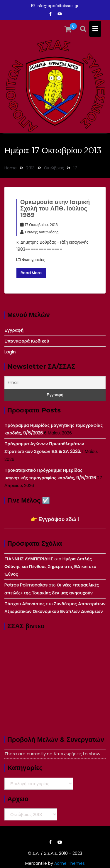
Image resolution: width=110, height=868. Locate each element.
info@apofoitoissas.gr (55, 6)
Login (10, 352)
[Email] (55, 383)
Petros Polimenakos (26, 585)
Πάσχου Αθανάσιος (24, 604)
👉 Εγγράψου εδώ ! (55, 519)
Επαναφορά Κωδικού (27, 341)
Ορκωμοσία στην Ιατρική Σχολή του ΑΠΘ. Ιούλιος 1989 (55, 208)
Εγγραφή (14, 330)
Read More (31, 273)
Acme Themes (70, 863)
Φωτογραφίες (33, 260)
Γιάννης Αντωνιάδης (39, 232)
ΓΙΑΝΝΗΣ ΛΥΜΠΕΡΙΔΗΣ (29, 559)
